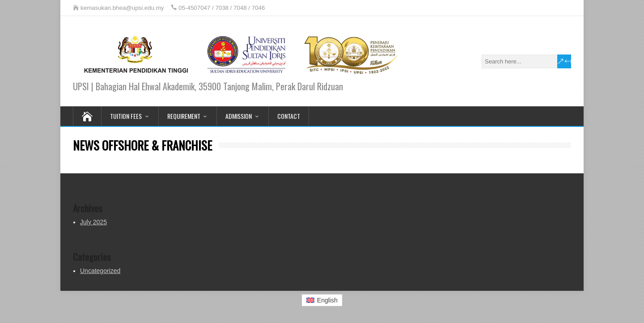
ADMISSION (239, 116)
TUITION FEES (126, 116)
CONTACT (289, 116)
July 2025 (93, 222)
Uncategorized (100, 271)
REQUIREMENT (184, 116)
